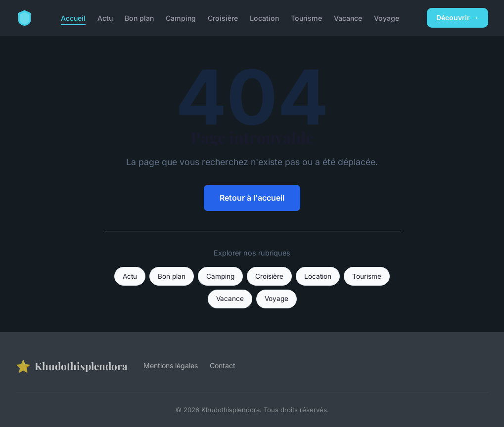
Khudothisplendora (72, 366)
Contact (223, 365)
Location (264, 18)
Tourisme (306, 18)
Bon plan (139, 18)
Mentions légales (171, 365)
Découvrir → (458, 18)
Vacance (348, 18)
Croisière (223, 18)
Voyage (387, 18)
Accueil (73, 18)
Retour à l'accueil (252, 198)
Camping (181, 18)
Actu (105, 18)
